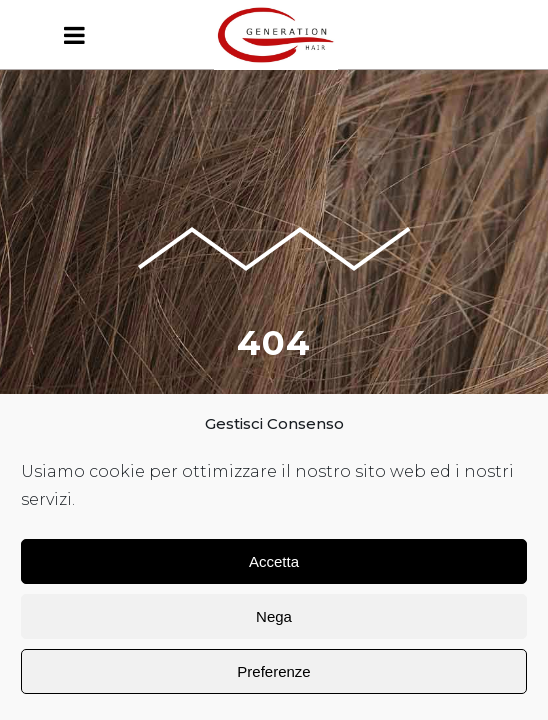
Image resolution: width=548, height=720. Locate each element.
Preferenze (273, 671)
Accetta (274, 561)
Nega (274, 616)
